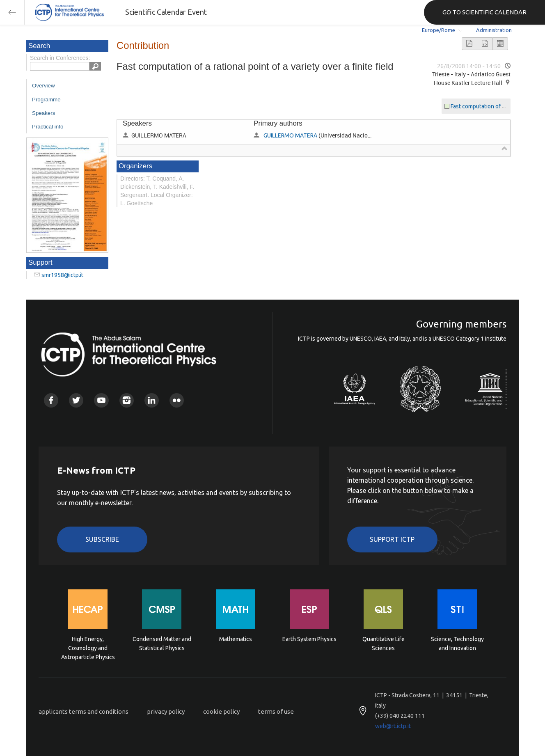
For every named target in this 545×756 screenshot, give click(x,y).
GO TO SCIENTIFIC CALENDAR (484, 12)
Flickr (177, 400)
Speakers (44, 113)
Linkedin (152, 400)
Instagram (127, 400)
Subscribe (102, 539)
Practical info (48, 127)
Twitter (76, 400)
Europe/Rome (439, 30)
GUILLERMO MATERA (290, 135)
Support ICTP (392, 539)
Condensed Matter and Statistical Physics (162, 644)
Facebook (51, 400)
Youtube (101, 400)
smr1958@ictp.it (62, 275)
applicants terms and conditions (84, 711)
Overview (44, 86)
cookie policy (221, 711)
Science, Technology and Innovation (457, 644)
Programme (46, 100)
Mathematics (236, 639)
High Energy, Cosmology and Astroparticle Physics (88, 647)
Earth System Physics (309, 639)
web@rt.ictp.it (393, 726)
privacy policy (166, 711)
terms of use (276, 711)
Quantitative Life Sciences (384, 644)
